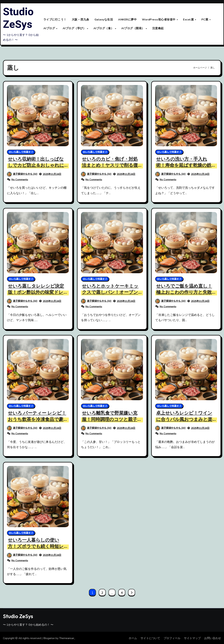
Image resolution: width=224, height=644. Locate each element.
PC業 (205, 20)
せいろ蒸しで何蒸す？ (21, 152)
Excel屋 (189, 20)
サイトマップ (192, 638)
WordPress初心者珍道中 (159, 20)
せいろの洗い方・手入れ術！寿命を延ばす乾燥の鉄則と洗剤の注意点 (185, 165)
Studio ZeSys (18, 18)
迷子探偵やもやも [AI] (22, 174)
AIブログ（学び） (75, 28)
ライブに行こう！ (55, 20)
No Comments (20, 179)
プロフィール (172, 638)
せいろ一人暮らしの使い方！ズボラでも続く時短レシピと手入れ (37, 546)
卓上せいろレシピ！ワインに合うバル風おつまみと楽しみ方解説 (185, 419)
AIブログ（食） (104, 28)
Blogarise (49, 638)
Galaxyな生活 (104, 20)
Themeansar (67, 638)
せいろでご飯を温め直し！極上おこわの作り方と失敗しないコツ (185, 292)
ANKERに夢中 (127, 20)
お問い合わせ (213, 638)
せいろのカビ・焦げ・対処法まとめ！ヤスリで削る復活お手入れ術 (111, 165)
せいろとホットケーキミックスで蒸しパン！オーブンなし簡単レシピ (111, 292)
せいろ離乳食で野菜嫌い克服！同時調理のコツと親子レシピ (111, 419)
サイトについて (150, 638)
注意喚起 (158, 28)
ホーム (133, 638)
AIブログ (50, 28)
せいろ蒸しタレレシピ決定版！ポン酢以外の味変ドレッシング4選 (37, 292)
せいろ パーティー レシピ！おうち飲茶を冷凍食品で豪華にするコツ (37, 419)
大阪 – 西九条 (80, 20)
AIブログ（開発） (133, 28)
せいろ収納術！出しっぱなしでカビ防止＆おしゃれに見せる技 (37, 165)
